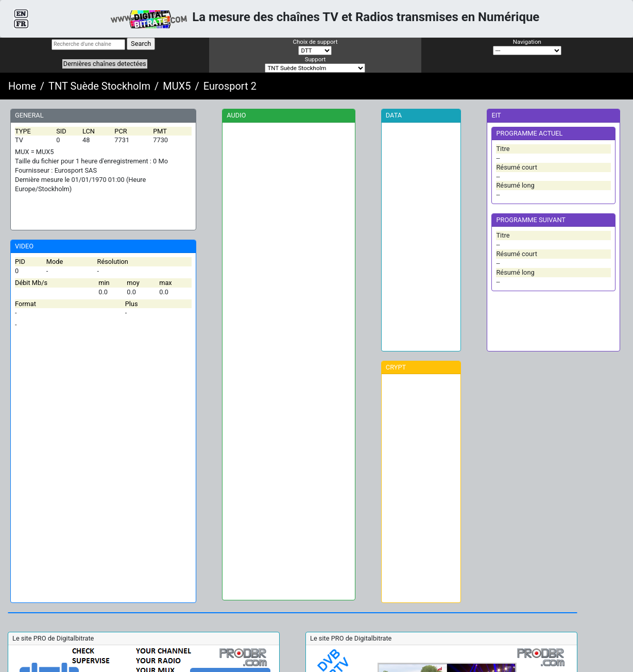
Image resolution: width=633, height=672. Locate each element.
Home (22, 86)
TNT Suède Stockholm (99, 86)
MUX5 (177, 86)
